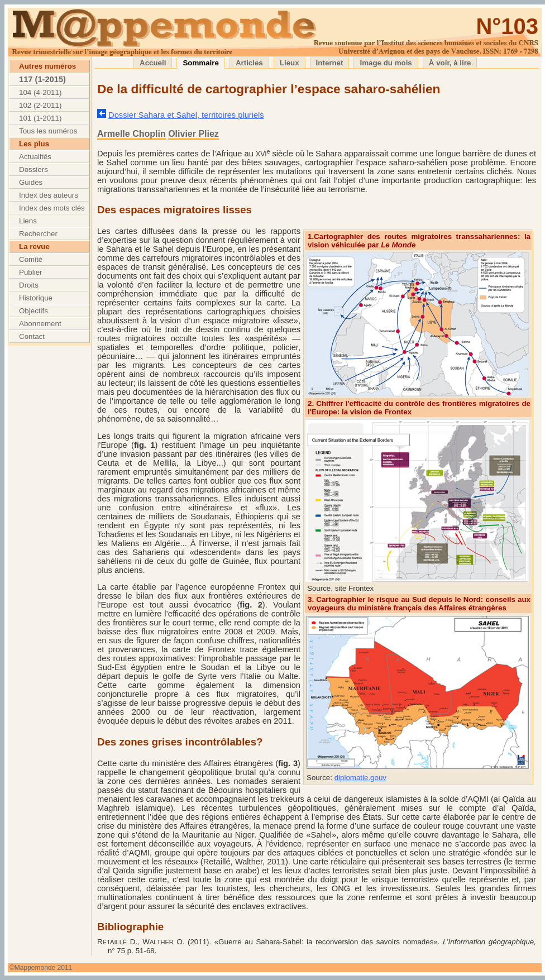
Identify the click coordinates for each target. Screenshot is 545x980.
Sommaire (200, 63)
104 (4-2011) (40, 92)
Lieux (290, 63)
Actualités (35, 157)
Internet (330, 63)
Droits (29, 285)
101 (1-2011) (40, 118)
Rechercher (38, 234)
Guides (31, 182)
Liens (28, 221)
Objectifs (34, 311)
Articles (249, 63)
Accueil (153, 63)
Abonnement (40, 324)
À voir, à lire (450, 63)
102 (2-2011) (40, 105)
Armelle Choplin (132, 134)
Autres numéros (47, 66)
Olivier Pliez (193, 134)
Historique (36, 298)
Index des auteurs (49, 195)
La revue (34, 247)
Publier (31, 272)
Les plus (34, 144)
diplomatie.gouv (360, 778)
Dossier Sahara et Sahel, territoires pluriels (186, 115)
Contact (32, 336)
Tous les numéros (48, 131)
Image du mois (386, 63)
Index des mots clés (52, 208)
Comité (31, 259)
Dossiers (34, 169)
